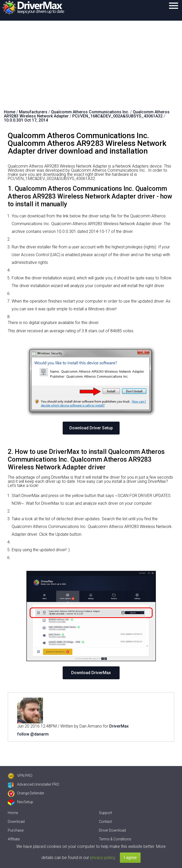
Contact (105, 822)
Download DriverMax (91, 673)
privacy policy (103, 858)
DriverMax (119, 726)
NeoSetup (20, 802)
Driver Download (112, 830)
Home (13, 813)
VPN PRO (20, 776)
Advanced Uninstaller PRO (34, 784)
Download (16, 822)
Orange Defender (26, 793)
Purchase (16, 830)
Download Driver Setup (91, 428)
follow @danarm (33, 734)
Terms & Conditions (115, 839)
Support (105, 813)
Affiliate (14, 839)
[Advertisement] (91, 59)
